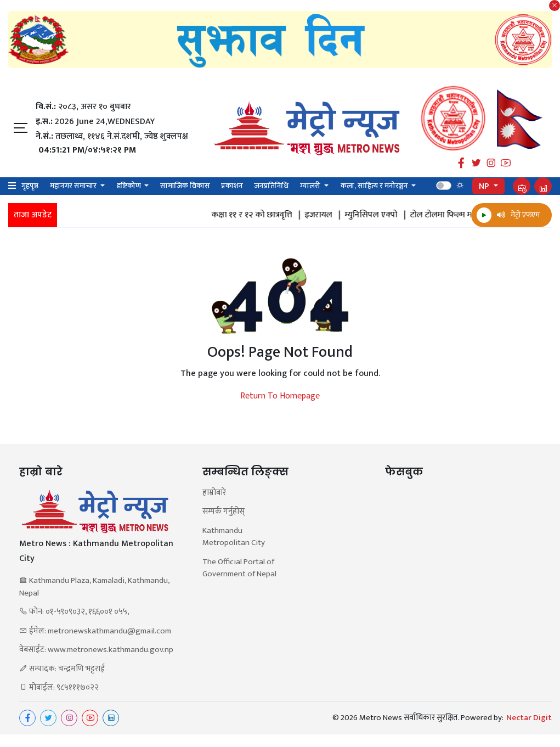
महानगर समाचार (74, 186)
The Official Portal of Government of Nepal (239, 568)
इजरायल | (332, 215)
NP (485, 186)
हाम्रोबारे (214, 493)
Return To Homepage (280, 396)
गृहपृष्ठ (30, 186)
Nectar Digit (529, 718)
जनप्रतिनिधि (271, 186)
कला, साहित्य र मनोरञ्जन (375, 186)
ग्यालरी (311, 186)
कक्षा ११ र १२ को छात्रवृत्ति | (265, 215)
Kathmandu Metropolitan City (234, 537)
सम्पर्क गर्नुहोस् (224, 512)
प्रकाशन (232, 186)
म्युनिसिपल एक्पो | (384, 215)
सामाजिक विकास (185, 186)
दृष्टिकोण (130, 186)
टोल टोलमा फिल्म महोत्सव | (464, 215)
